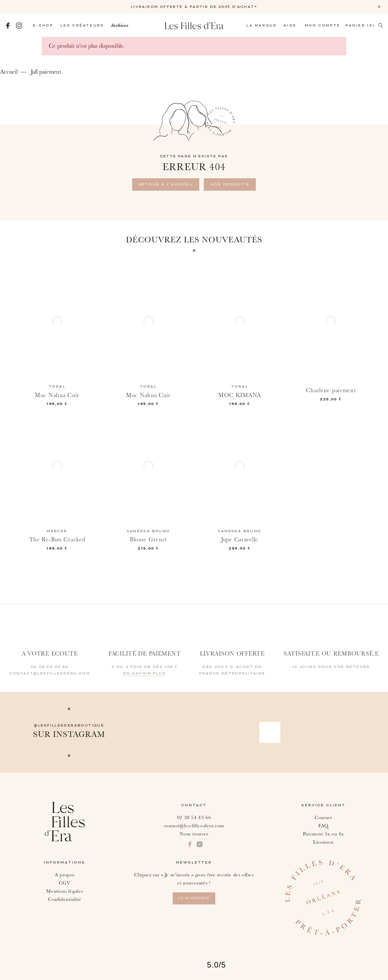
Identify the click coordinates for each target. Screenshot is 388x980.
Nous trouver (194, 834)
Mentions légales (65, 891)
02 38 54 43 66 (194, 818)
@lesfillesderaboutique (69, 726)
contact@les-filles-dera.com (194, 826)
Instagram (19, 26)
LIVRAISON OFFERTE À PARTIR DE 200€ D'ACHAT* (194, 7)
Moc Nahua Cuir (57, 395)
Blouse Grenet (148, 540)
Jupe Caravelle (240, 540)
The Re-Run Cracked (57, 540)
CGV (65, 883)
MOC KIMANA (240, 395)
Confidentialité (65, 899)
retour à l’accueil (166, 184)
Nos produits (230, 184)
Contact (323, 818)
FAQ (323, 826)
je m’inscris (194, 898)
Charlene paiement (331, 390)
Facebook (8, 26)
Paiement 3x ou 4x (323, 834)
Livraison (323, 842)
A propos (65, 875)
